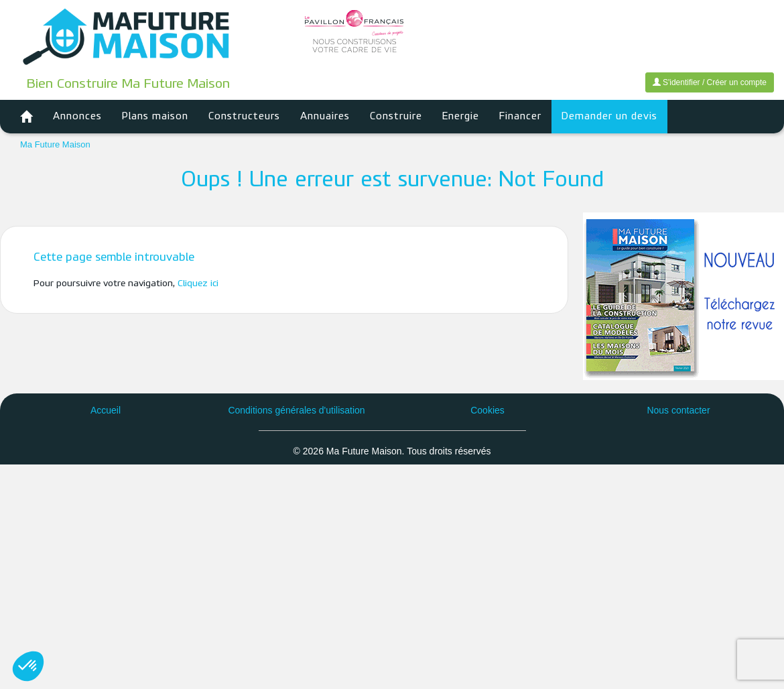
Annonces (77, 117)
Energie (461, 117)
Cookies (487, 410)
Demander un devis (609, 117)
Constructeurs (244, 117)
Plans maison (155, 117)
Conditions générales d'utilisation (296, 410)
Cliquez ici (198, 284)
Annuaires (325, 117)
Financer (520, 117)
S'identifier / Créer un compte (710, 82)
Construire (396, 117)
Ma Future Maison (55, 144)
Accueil (106, 410)
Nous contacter (678, 410)
